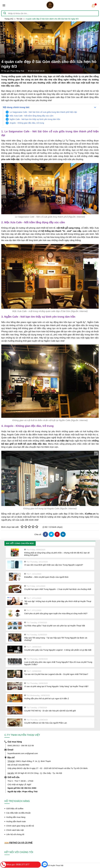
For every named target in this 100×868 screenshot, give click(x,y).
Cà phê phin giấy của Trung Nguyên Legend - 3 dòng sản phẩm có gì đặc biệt (58, 650)
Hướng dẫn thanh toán (16, 821)
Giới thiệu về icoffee (15, 808)
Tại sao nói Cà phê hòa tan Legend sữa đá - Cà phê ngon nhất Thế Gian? (56, 674)
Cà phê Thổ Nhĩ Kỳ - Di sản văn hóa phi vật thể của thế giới (50, 711)
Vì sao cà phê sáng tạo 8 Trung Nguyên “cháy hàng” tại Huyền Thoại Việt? (56, 686)
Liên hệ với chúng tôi (15, 834)
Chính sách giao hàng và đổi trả (20, 826)
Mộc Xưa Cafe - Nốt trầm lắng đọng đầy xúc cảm (32, 116)
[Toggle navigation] (4, 5)
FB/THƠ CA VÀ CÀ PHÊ (21, 843)
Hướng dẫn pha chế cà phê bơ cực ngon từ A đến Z (47, 698)
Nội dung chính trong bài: (16, 107)
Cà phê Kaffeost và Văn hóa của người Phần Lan (46, 723)
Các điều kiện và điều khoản (18, 813)
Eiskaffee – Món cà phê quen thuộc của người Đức (46, 577)
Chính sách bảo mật (15, 830)
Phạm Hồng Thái (17, 71)
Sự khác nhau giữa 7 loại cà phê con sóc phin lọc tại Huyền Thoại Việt (55, 626)
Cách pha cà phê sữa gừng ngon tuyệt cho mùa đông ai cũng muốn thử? (56, 613)
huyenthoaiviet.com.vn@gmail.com (23, 753)
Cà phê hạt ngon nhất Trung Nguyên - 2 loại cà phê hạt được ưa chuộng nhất (58, 589)
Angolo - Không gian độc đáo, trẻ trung (27, 123)
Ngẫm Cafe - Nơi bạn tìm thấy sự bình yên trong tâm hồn (35, 119)
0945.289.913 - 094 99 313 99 (21, 746)
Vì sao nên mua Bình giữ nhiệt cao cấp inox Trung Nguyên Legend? (54, 565)
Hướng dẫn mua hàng (16, 817)
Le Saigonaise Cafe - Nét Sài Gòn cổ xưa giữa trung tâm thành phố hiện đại (43, 112)
